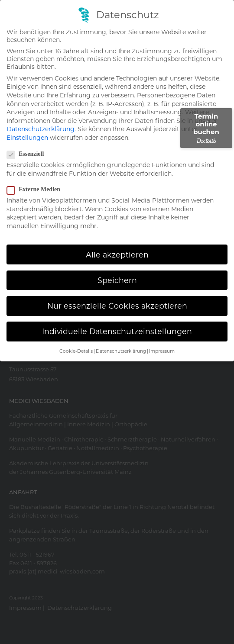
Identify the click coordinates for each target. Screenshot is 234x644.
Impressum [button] (162, 341)
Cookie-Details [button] (76, 341)
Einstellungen (27, 127)
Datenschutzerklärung (41, 119)
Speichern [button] (117, 269)
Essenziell (28, 144)
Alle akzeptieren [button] (117, 244)
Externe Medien (36, 179)
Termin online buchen (206, 128)
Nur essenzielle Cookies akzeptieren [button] (117, 295)
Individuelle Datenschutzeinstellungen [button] (117, 321)
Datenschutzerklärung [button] (121, 341)
